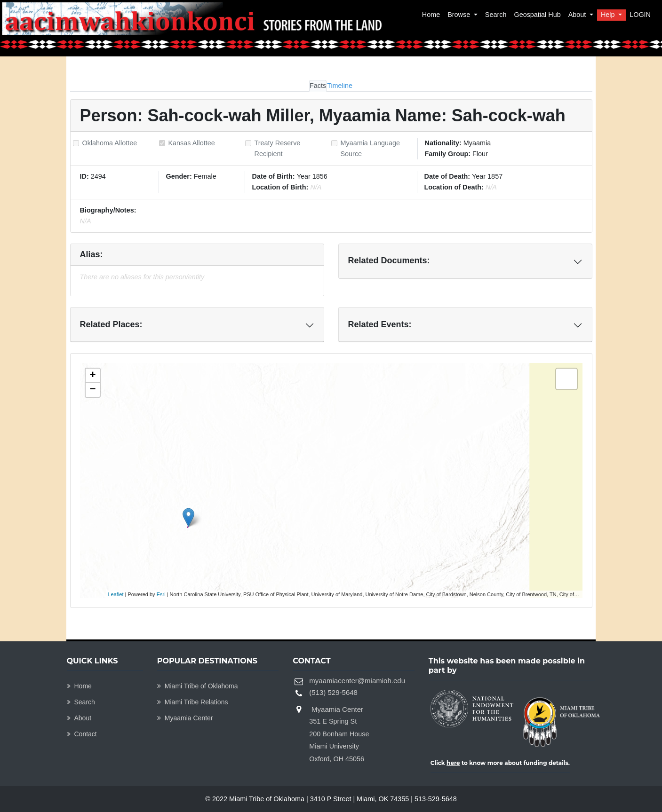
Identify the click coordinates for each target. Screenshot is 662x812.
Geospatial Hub (537, 15)
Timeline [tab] (340, 86)
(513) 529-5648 (333, 692)
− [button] (92, 390)
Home (431, 15)
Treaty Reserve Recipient (278, 148)
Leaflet (116, 594)
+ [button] (92, 376)
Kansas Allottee (192, 143)
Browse (460, 15)
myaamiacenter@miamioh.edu (357, 681)
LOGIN (640, 15)
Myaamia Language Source (370, 148)
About (578, 15)
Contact (82, 734)
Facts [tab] (318, 86)
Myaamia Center (185, 718)
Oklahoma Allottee (110, 143)
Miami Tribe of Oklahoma (198, 686)
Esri (161, 594)
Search (496, 15)
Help (609, 15)
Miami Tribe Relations (193, 702)
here (453, 763)
